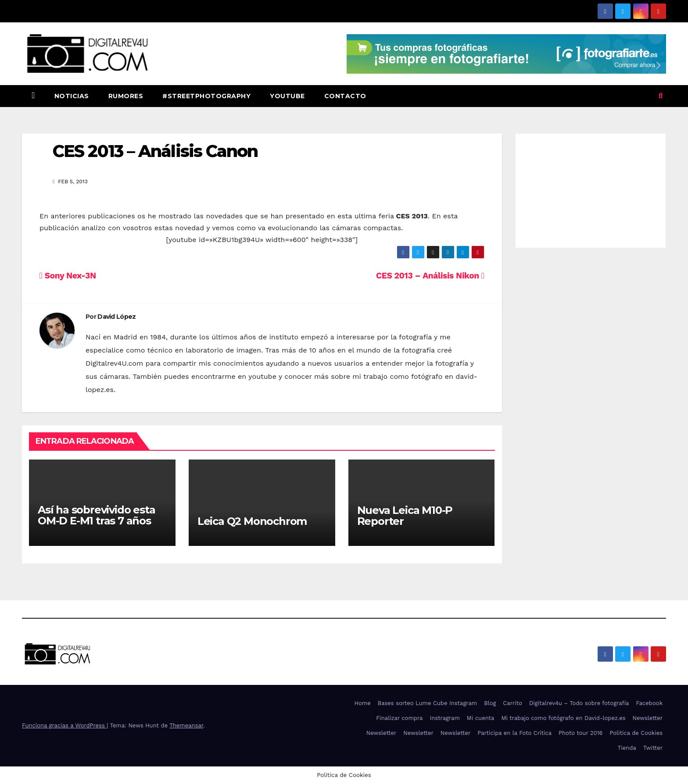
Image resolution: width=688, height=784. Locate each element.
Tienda (627, 748)
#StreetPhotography (206, 96)
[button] (661, 96)
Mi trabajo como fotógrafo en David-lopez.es (563, 718)
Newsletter (647, 718)
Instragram (444, 718)
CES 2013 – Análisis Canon (155, 151)
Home (363, 703)
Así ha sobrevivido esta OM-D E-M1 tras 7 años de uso (96, 521)
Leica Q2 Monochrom (252, 521)
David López (116, 317)
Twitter (653, 748)
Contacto (345, 96)
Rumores (126, 96)
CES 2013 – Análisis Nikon (430, 276)
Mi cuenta (481, 718)
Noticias (72, 96)
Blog (490, 703)
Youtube (287, 96)
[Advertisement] (591, 189)
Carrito (512, 703)
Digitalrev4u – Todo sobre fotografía (579, 703)
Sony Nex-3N (68, 276)
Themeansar (186, 725)
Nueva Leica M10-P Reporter (405, 516)
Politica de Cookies (636, 733)
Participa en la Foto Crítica (514, 733)
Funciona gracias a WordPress (64, 725)
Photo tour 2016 (580, 733)
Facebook (649, 703)
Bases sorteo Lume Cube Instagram (428, 703)
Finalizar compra (399, 718)
